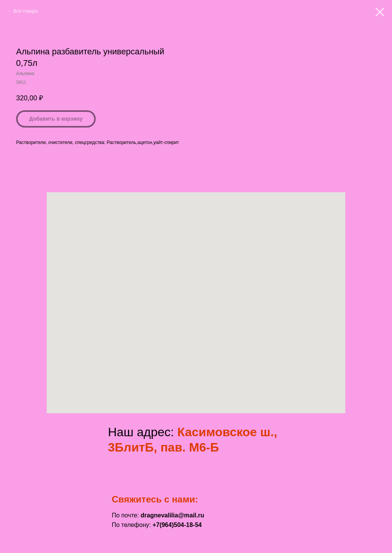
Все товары (26, 11)
